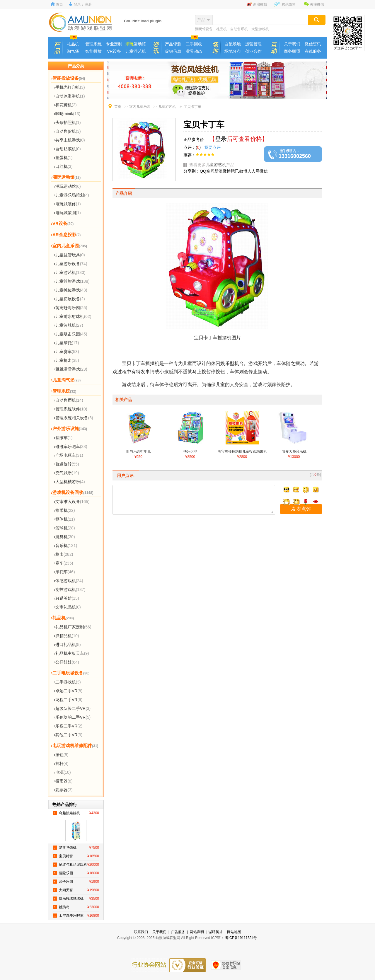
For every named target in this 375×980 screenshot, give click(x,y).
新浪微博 (260, 4)
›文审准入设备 (72, 502)
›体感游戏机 (69, 581)
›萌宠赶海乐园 (71, 308)
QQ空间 (207, 171)
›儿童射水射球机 (73, 316)
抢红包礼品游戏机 (76, 865)
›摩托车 (64, 572)
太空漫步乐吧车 (76, 916)
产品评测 (173, 44)
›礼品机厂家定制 (73, 627)
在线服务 (313, 51)
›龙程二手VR (68, 700)
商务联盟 (292, 51)
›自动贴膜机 (67, 149)
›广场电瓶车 (69, 455)
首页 (59, 4)
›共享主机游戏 (69, 140)
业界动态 (194, 51)
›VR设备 (62, 223)
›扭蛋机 (63, 158)
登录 (77, 4)
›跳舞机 (64, 537)
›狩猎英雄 (67, 598)
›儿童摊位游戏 (71, 290)
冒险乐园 (76, 873)
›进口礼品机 (67, 645)
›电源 (62, 772)
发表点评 (301, 509)
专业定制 (114, 44)
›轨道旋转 (67, 464)
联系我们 (141, 932)
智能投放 (93, 51)
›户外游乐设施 (69, 428)
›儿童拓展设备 (69, 299)
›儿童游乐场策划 (71, 195)
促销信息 (173, 51)
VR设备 (114, 51)
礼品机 (221, 29)
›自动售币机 (69, 400)
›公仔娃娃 (67, 662)
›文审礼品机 (67, 607)
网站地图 (234, 932)
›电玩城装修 (67, 204)
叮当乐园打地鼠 (139, 452)
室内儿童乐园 (140, 107)
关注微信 (317, 4)
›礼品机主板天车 (71, 653)
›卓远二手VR (68, 691)
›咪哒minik (67, 114)
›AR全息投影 (66, 235)
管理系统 (93, 44)
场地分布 (233, 51)
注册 (88, 4)
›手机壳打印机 (69, 87)
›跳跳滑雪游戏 (71, 369)
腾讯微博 (289, 4)
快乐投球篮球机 (76, 899)
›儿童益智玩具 (69, 255)
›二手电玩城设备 (70, 673)
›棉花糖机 (65, 105)
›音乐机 (65, 546)
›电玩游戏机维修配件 (75, 745)
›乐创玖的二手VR (72, 717)
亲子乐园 (76, 882)
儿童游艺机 (136, 51)
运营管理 (253, 44)
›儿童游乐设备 (71, 264)
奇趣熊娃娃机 (76, 813)
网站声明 (197, 932)
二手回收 (194, 44)
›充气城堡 (67, 473)
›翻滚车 (63, 438)
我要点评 (211, 147)
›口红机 (63, 166)
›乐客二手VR (68, 726)
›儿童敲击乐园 (71, 334)
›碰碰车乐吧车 (71, 446)
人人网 (253, 171)
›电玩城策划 (67, 213)
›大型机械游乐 (69, 482)
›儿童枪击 (67, 360)
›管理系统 (64, 391)
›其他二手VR (68, 735)
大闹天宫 (76, 890)
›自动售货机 (67, 131)
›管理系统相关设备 (74, 418)
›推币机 (64, 510)
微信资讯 (313, 44)
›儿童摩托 (67, 343)
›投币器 (63, 781)
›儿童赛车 (67, 352)
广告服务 (178, 932)
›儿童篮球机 (69, 325)
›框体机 (64, 519)
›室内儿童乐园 (69, 246)
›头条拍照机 (67, 122)
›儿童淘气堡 (66, 380)
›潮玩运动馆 (66, 177)
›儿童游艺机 (70, 272)
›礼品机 (62, 618)
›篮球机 (64, 528)
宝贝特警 (76, 856)
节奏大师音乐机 (294, 452)
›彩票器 (63, 790)
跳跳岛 (76, 907)
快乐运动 (190, 452)
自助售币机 (239, 29)
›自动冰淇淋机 (69, 96)
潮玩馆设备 (204, 29)
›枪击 (63, 554)
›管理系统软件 (71, 409)
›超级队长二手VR (72, 708)
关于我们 (292, 44)
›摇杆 (61, 763)
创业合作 (253, 51)
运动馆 (136, 44)
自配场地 (233, 44)
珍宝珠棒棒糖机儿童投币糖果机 (242, 452)
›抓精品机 (67, 636)
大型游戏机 (260, 29)
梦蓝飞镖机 (76, 848)
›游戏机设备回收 (72, 492)
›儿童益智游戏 (72, 281)
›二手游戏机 (67, 682)
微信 (264, 171)
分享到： (192, 171)
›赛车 (63, 563)
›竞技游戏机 (70, 589)
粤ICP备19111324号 (241, 938)
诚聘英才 (216, 932)
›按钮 (61, 755)
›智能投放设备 (68, 78)
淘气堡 (73, 51)
